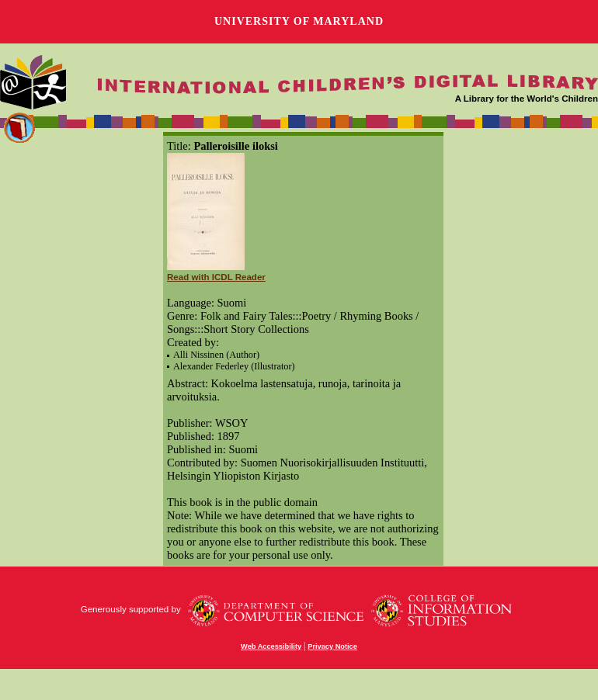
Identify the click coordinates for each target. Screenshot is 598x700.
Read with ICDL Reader (216, 277)
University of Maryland (299, 21)
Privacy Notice (332, 646)
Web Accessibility (271, 646)
